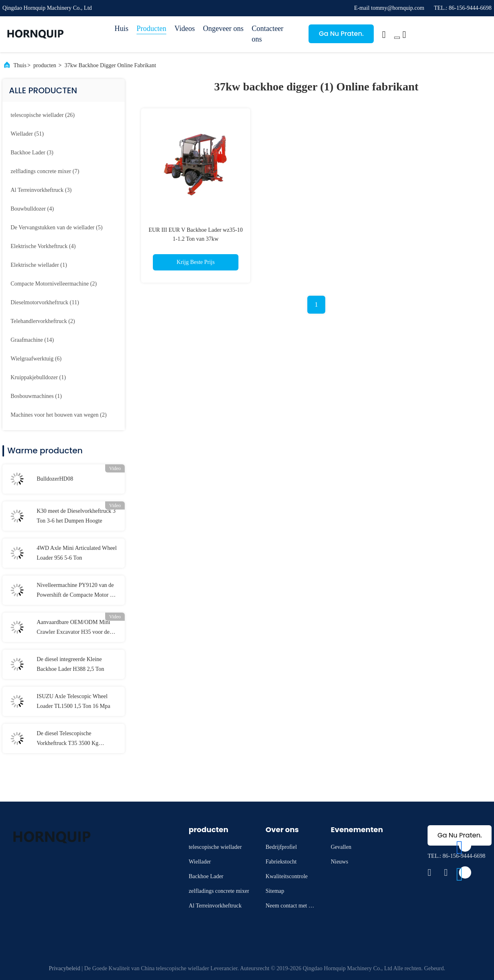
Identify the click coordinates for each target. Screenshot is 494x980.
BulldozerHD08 (55, 479)
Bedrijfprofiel (281, 847)
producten (45, 65)
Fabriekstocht (281, 862)
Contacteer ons (267, 34)
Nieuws (339, 862)
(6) (36, 359)
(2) (54, 284)
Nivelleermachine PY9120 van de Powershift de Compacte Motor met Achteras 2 (78, 591)
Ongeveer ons (223, 29)
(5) (57, 227)
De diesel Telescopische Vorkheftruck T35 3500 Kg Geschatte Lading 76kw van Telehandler (69, 739)
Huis (121, 29)
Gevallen (341, 847)
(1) (39, 265)
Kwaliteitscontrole (286, 876)
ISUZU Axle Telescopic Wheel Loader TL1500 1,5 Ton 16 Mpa (73, 701)
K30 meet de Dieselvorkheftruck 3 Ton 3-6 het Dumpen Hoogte (76, 516)
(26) (43, 115)
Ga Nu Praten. (341, 34)
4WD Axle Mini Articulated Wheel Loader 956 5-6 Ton (77, 553)
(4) (32, 209)
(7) (45, 171)
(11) (45, 302)
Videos (185, 29)
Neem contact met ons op (290, 907)
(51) (27, 134)
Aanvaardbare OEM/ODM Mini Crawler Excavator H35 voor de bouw (73, 628)
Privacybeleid (65, 968)
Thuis (20, 65)
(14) (32, 340)
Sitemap (275, 891)
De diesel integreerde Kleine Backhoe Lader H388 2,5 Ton (71, 664)
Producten (151, 29)
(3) (32, 153)
